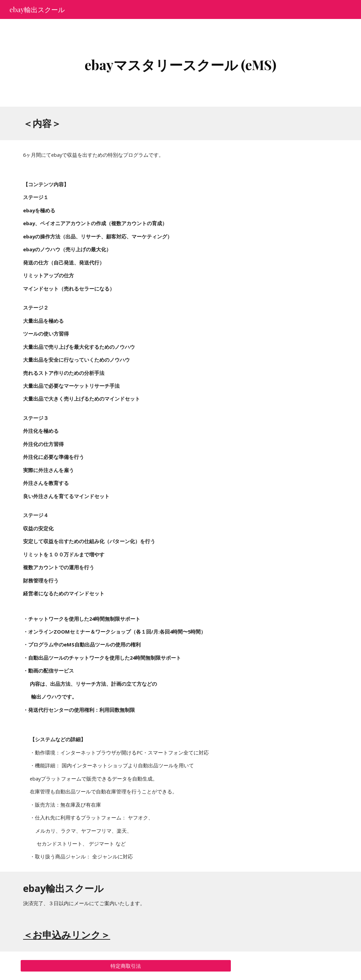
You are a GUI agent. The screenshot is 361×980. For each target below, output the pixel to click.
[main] (180, 63)
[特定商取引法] (126, 966)
